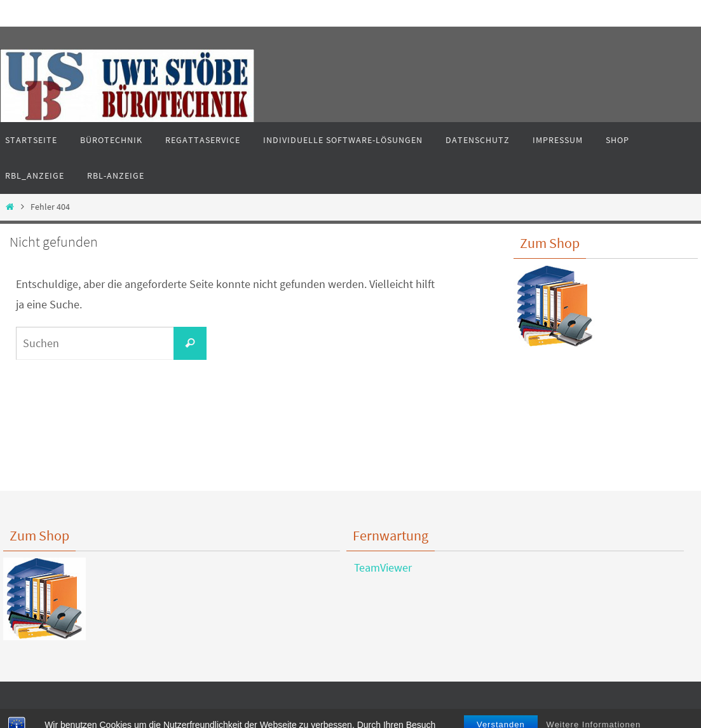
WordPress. (396, 716)
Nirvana (354, 716)
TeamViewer (379, 567)
